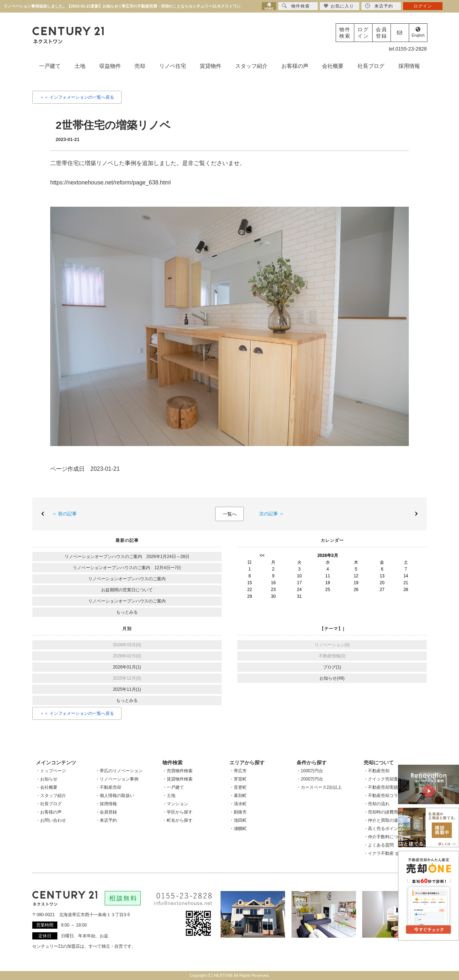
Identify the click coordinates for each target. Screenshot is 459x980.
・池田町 (238, 820)
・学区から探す (178, 812)
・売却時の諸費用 (381, 812)
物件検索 (345, 33)
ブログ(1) (332, 667)
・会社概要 (47, 787)
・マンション (175, 804)
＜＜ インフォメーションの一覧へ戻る (77, 97)
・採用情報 (106, 804)
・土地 (169, 796)
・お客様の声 (49, 812)
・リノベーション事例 (117, 779)
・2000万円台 (310, 779)
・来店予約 (106, 820)
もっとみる (127, 612)
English (418, 32)
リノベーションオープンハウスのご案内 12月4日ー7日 (127, 568)
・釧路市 (238, 812)
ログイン (363, 33)
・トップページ (51, 771)
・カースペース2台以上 (319, 787)
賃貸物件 (210, 66)
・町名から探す (178, 820)
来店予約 (379, 6)
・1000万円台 (310, 771)
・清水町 (238, 804)
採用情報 (409, 66)
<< (262, 555)
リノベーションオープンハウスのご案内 (127, 579)
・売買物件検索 (178, 771)
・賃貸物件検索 (178, 779)
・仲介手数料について (385, 837)
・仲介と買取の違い (383, 820)
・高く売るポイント (383, 829)
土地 (80, 66)
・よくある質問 (379, 845)
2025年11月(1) (127, 689)
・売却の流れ (377, 804)
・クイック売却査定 (383, 779)
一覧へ (230, 514)
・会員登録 (106, 812)
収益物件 (110, 66)
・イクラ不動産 (382, 853)
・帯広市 (238, 771)
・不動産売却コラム (383, 796)
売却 (140, 66)
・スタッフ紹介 (51, 796)
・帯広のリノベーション (119, 771)
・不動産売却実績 (381, 787)
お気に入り (339, 6)
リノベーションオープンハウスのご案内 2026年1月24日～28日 (127, 557)
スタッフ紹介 (251, 66)
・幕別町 (238, 796)
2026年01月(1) (127, 667)
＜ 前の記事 (67, 514)
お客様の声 (295, 66)
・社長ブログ (49, 804)
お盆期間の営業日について (127, 590)
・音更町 (238, 787)
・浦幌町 (238, 829)
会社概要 (333, 66)
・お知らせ (47, 779)
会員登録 (382, 33)
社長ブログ (371, 66)
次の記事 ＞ (269, 514)
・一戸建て (173, 787)
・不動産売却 (108, 787)
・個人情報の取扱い (115, 796)
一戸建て (50, 66)
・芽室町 (238, 779)
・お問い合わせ (51, 820)
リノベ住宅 (173, 66)
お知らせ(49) (332, 678)
